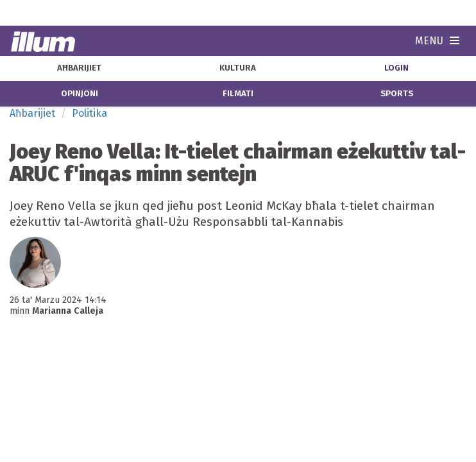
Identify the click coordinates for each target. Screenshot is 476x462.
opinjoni (80, 94)
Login (396, 68)
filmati (238, 94)
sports (397, 94)
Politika (89, 113)
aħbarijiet (79, 68)
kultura (238, 68)
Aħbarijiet (32, 113)
